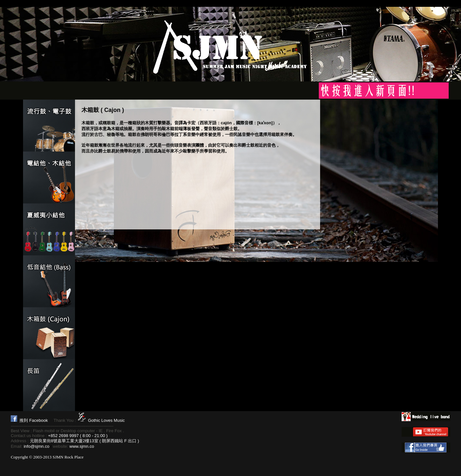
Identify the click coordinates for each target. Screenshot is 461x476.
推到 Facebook (34, 420)
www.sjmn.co (82, 446)
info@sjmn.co (37, 446)
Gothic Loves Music (106, 420)
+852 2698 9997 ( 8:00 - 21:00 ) (78, 436)
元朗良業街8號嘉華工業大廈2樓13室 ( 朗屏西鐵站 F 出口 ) (85, 441)
